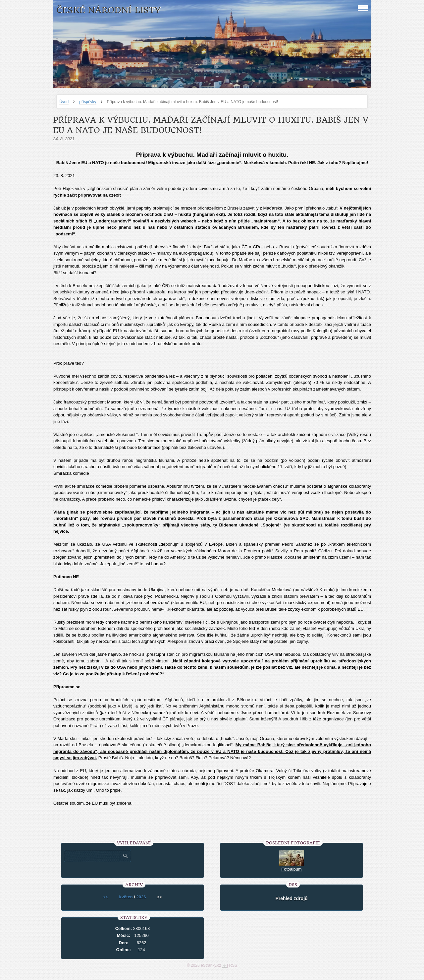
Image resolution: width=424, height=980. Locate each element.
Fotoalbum (291, 869)
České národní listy (108, 10)
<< (106, 897)
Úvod (64, 102)
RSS (233, 965)
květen (126, 897)
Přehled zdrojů (291, 898)
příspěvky (88, 102)
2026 (141, 897)
